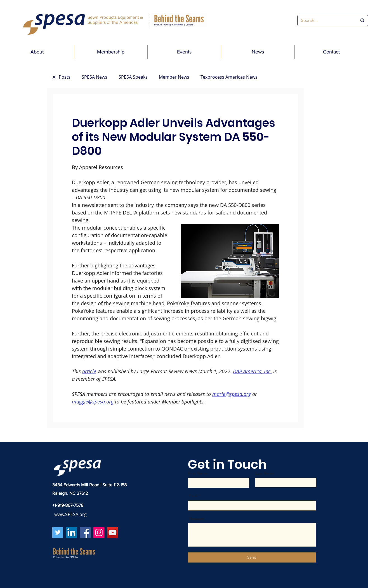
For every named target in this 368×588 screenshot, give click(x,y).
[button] (37, 52)
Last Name (265, 473)
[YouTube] (113, 532)
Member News (174, 77)
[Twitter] (58, 532)
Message (196, 518)
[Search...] (325, 20)
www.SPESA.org (70, 514)
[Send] (252, 557)
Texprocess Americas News (229, 77)
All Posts (62, 77)
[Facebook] (85, 532)
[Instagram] (99, 532)
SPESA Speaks (133, 77)
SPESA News (95, 77)
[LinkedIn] (71, 532)
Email (193, 496)
